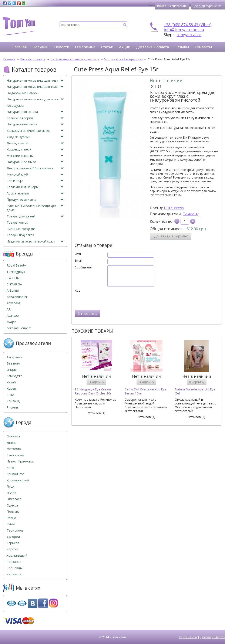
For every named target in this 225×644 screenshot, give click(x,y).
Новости (62, 47)
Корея (11, 388)
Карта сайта (188, 637)
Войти (162, 6)
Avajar (11, 322)
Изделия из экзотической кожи (35, 241)
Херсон (12, 549)
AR (9, 309)
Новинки (41, 47)
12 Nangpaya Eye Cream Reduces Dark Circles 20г (93, 391)
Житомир (14, 449)
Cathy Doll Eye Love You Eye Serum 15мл (146, 391)
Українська (214, 6)
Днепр (12, 443)
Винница (13, 436)
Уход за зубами (35, 137)
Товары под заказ (20, 235)
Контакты (203, 47)
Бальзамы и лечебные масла (35, 131)
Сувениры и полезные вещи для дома (35, 208)
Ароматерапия (35, 193)
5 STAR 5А (14, 284)
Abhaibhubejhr (17, 297)
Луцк (10, 486)
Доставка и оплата (152, 47)
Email (78, 261)
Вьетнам (13, 363)
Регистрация (177, 6)
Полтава (13, 511)
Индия (12, 370)
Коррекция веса (35, 149)
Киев (10, 468)
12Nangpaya (16, 272)
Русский (199, 6)
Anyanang (14, 303)
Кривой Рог (15, 474)
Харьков (13, 543)
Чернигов (14, 574)
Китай (11, 382)
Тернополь (15, 530)
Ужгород (13, 537)
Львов (11, 493)
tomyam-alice (189, 35)
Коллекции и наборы (35, 187)
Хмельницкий (17, 555)
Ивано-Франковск (20, 461)
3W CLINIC (14, 278)
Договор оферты (213, 637)
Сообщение (83, 267)
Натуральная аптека (35, 112)
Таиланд (191, 214)
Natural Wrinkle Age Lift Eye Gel (195, 391)
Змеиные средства (21, 229)
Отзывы (182, 47)
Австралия (14, 357)
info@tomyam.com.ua (184, 30)
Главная (20, 47)
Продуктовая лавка (35, 199)
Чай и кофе (35, 181)
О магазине (85, 47)
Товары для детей (35, 216)
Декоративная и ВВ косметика (35, 168)
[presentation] (107, 301)
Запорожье (15, 455)
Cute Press (174, 208)
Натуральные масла (35, 124)
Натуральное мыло (35, 162)
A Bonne (13, 290)
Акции (125, 47)
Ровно (11, 518)
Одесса (12, 505)
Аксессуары (15, 106)
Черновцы (15, 568)
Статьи (107, 47)
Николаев (14, 499)
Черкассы (14, 562)
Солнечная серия (35, 118)
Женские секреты (35, 156)
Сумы (11, 524)
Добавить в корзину (171, 236)
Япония (12, 407)
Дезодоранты (35, 143)
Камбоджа (14, 376)
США (10, 395)
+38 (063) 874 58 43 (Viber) (188, 25)
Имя (78, 254)
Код (77, 291)
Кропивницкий (18, 480)
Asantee (13, 316)
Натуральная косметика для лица (35, 80)
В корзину (96, 382)
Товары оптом (18, 222)
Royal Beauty (16, 265)
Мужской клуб (35, 174)
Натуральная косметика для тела (35, 87)
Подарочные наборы (23, 93)
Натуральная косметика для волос (35, 99)
